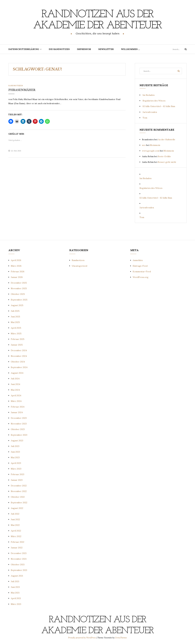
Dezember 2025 (19, 282)
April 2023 (16, 463)
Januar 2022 (17, 547)
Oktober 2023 (18, 429)
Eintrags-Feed (140, 266)
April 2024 (16, 395)
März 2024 (16, 401)
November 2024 (19, 356)
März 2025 (16, 333)
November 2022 (19, 491)
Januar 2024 (17, 412)
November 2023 (19, 423)
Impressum (84, 49)
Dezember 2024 (19, 350)
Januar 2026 (17, 277)
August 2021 (17, 576)
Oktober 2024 (18, 362)
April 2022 (16, 531)
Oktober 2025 (18, 294)
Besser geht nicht (167, 162)
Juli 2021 (15, 581)
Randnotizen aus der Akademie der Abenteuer (97, 20)
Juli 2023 (15, 446)
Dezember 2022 (19, 485)
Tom (145, 117)
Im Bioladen (149, 95)
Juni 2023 (15, 452)
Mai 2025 (15, 322)
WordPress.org (141, 277)
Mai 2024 (15, 390)
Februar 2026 (18, 271)
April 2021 (16, 598)
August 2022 (17, 508)
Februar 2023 (18, 474)
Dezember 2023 (19, 418)
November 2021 (19, 559)
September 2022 (19, 502)
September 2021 (19, 570)
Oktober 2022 (18, 497)
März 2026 (16, 266)
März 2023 (16, 469)
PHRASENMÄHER (22, 90)
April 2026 (16, 260)
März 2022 (16, 536)
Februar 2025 (18, 339)
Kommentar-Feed (142, 271)
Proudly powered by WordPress (82, 637)
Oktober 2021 (18, 564)
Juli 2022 (15, 514)
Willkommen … (130, 49)
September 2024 (19, 367)
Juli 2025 (15, 311)
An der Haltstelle (167, 139)
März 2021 (16, 604)
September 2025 (19, 299)
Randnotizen (16, 85)
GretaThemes (121, 637)
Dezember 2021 (19, 553)
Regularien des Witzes (154, 101)
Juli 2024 (15, 378)
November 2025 (19, 288)
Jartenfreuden (150, 112)
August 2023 (17, 440)
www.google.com (151, 151)
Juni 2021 (15, 587)
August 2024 (17, 373)
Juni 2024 (15, 384)
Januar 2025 (17, 345)
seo (144, 145)
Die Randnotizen (59, 49)
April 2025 (16, 328)
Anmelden (138, 260)
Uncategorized (79, 266)
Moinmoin (155, 145)
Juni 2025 (15, 316)
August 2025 (17, 305)
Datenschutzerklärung (24, 49)
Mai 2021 (15, 593)
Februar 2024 (18, 407)
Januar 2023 (17, 480)
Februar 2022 (18, 542)
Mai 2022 (15, 525)
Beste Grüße (164, 156)
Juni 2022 (15, 519)
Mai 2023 (15, 457)
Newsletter (106, 49)
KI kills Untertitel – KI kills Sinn (159, 106)
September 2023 (19, 435)
